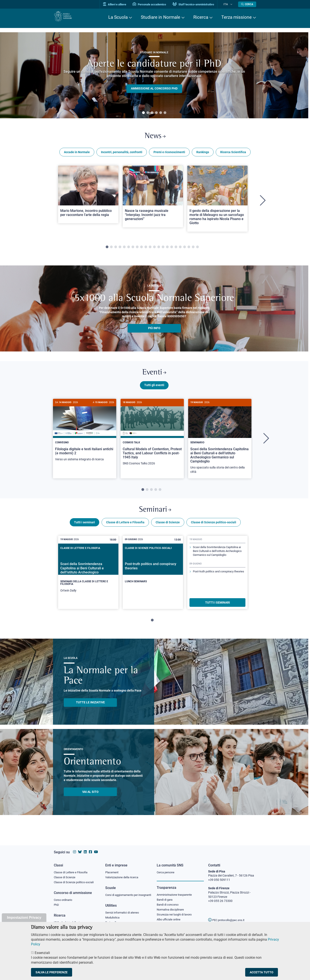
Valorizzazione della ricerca (123, 874)
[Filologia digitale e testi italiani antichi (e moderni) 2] (85, 437)
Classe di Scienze (168, 530)
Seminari (155, 516)
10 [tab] (146, 250)
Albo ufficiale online (170, 917)
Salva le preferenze (52, 972)
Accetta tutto (262, 972)
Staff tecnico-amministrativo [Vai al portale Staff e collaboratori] (200, 4)
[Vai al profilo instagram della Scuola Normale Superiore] (74, 848)
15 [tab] (167, 250)
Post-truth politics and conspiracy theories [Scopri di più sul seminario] (215, 587)
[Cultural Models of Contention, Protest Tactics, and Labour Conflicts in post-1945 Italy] (152, 439)
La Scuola (118, 17)
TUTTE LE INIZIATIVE (90, 710)
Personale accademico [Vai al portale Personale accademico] (156, 4)
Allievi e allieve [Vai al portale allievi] (121, 4)
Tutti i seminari (84, 530)
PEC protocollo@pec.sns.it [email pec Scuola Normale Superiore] (228, 916)
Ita (229, 4)
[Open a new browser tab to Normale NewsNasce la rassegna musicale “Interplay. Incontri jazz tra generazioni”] (153, 199)
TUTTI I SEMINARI (218, 610)
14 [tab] (163, 250)
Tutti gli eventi (154, 390)
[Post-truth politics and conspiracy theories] (153, 576)
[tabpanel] (154, 75)
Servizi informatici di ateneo (124, 914)
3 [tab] (152, 113)
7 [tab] (133, 250)
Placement (112, 868)
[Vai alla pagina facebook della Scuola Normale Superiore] (90, 848)
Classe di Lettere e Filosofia (125, 530)
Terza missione (236, 17)
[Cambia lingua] (232, 4)
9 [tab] (141, 250)
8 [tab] (137, 250)
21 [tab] (193, 250)
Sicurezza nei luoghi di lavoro (176, 912)
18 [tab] (180, 250)
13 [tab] (159, 250)
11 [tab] (150, 250)
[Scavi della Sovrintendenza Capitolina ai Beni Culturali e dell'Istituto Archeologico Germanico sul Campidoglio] (220, 443)
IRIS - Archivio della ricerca (71, 920)
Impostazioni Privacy (24, 918)
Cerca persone (166, 868)
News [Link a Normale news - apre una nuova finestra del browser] (155, 137)
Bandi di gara (166, 896)
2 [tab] (148, 113)
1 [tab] (143, 113)
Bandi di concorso (169, 901)
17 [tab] (176, 250)
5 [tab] (161, 113)
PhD (57, 902)
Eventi (154, 376)
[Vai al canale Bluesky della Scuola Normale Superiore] (80, 848)
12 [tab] (154, 250)
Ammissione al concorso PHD (154, 89)
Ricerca (201, 17)
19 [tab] (184, 250)
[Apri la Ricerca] (247, 4)
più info (154, 331)
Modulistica (113, 919)
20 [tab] (189, 250)
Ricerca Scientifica (233, 154)
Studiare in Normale (160, 17)
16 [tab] (172, 250)
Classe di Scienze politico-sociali (214, 530)
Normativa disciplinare (172, 907)
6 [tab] (165, 113)
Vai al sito (90, 799)
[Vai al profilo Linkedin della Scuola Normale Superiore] (85, 848)
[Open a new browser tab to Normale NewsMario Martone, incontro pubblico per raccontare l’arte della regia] (88, 197)
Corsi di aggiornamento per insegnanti (123, 894)
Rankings (203, 154)
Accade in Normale (77, 154)
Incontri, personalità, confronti (122, 154)
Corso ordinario (64, 897)
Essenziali (42, 953)
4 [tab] (156, 113)
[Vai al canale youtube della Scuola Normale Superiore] (96, 848)
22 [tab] (197, 250)
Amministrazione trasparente (176, 891)
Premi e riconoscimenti (169, 154)
